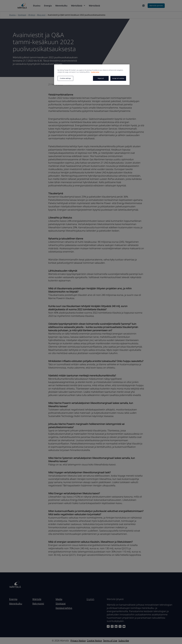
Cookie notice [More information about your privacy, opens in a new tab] (95, 72)
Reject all (101, 78)
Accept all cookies (118, 78)
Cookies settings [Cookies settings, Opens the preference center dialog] (65, 78)
